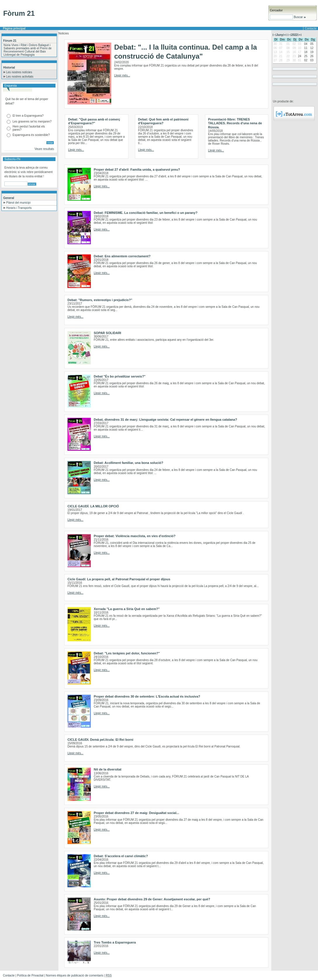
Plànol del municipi (18, 203)
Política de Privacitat (30, 975)
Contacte (311, 28)
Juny (280, 35)
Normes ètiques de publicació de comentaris (75, 975)
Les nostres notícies (19, 72)
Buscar (299, 17)
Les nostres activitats (20, 77)
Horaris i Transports (19, 208)
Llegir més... (122, 75)
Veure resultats (44, 149)
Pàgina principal (14, 28)
